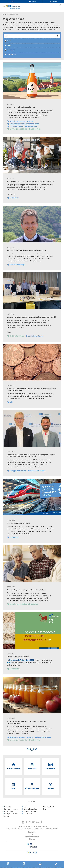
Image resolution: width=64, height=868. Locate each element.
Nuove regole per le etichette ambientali (21, 107)
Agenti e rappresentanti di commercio (23, 604)
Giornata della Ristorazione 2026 (18, 657)
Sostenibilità (31, 126)
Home (5, 14)
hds (10, 402)
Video (9, 45)
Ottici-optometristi (16, 336)
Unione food (34, 129)
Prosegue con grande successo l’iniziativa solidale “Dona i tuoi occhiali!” (32, 317)
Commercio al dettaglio (17, 129)
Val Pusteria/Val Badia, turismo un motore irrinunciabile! (27, 250)
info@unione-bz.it (52, 829)
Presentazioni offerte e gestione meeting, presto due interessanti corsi (31, 181)
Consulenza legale (15, 126)
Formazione (13, 198)
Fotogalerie (11, 50)
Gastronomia (13, 669)
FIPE (9, 663)
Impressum (32, 832)
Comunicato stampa (16, 265)
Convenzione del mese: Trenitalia (19, 523)
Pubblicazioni (12, 54)
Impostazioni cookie (32, 837)
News (9, 41)
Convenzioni (13, 537)
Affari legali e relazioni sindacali (20, 121)
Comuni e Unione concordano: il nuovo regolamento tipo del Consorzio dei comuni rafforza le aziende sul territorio (31, 456)
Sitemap (32, 839)
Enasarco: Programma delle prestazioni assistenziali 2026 (27, 590)
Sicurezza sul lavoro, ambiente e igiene (23, 124)
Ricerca (34, 2)
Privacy (32, 834)
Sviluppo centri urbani (17, 471)
